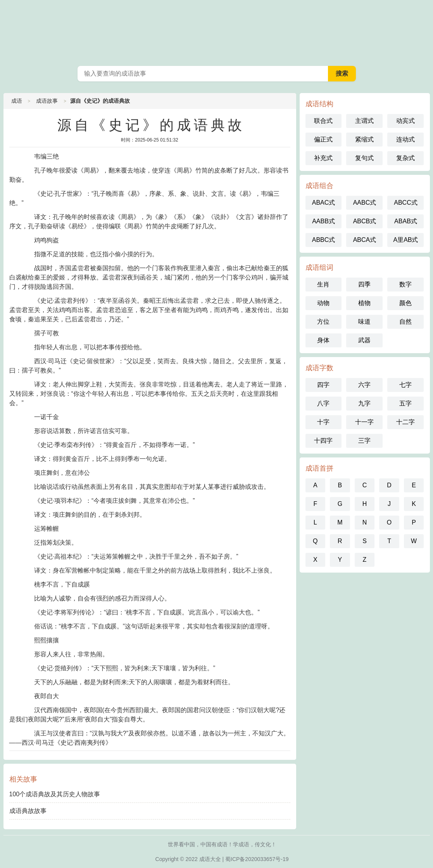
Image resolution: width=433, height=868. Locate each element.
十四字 (323, 441)
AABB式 (323, 221)
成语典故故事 (28, 811)
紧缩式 (364, 139)
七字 (405, 385)
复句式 (364, 158)
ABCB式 (365, 221)
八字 (323, 403)
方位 (323, 322)
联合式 (323, 121)
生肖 (323, 284)
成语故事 (47, 101)
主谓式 (364, 121)
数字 (405, 284)
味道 (364, 322)
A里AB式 (405, 240)
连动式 (405, 139)
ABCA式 (365, 240)
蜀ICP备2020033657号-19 (257, 859)
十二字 (405, 422)
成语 (17, 101)
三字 (364, 441)
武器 (364, 340)
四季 (364, 284)
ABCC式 (405, 203)
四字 (323, 385)
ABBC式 (324, 240)
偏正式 (323, 139)
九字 (364, 403)
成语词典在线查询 (217, 31)
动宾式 (405, 121)
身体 (323, 340)
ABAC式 (324, 203)
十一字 (364, 422)
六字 (364, 385)
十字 (323, 422)
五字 (405, 403)
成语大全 (210, 859)
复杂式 (405, 158)
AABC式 (365, 203)
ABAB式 (406, 221)
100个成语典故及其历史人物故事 (55, 794)
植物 (364, 303)
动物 (323, 303)
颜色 (405, 303)
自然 (405, 322)
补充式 (323, 158)
